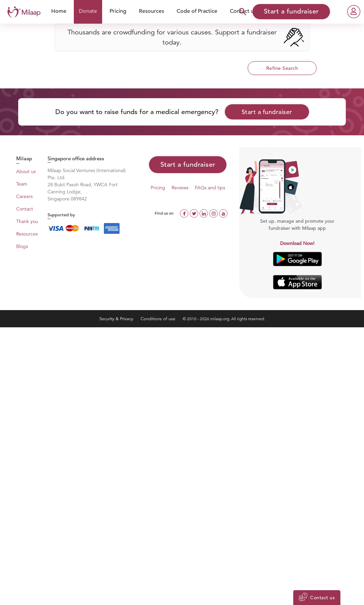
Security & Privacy (117, 319)
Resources (151, 11)
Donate (88, 11)
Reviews (180, 188)
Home (59, 11)
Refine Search (282, 68)
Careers (24, 196)
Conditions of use (159, 319)
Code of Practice (197, 11)
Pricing (118, 11)
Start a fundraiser (267, 112)
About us (26, 171)
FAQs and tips (210, 188)
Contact (25, 209)
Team (22, 184)
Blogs (22, 246)
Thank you (27, 221)
